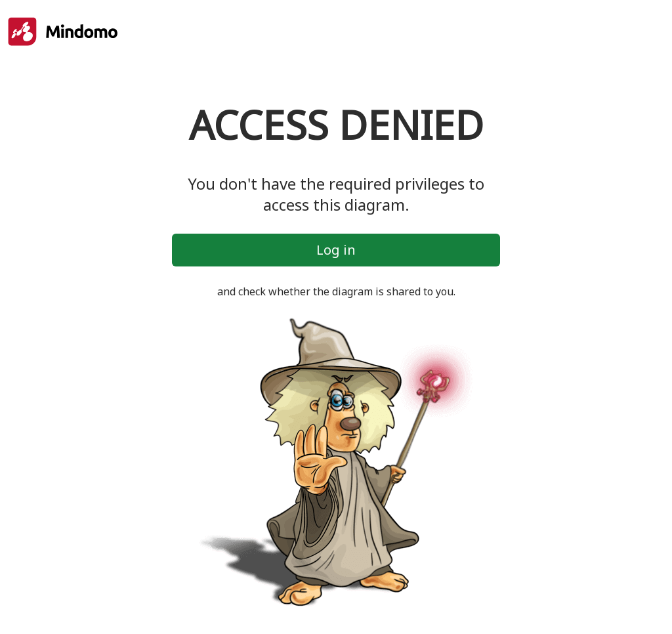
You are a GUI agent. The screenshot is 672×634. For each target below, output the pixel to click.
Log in (336, 250)
